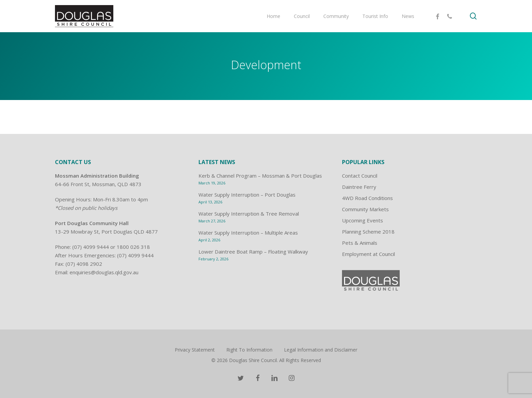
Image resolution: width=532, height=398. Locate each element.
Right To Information (249, 350)
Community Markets (365, 209)
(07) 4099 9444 (91, 247)
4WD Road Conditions (367, 198)
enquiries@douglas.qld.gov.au (104, 272)
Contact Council (360, 176)
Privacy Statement (195, 350)
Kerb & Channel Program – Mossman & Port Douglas (260, 176)
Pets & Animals (360, 243)
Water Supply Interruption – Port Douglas (247, 195)
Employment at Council (368, 254)
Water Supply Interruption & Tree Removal (249, 214)
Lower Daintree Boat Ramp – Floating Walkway (253, 252)
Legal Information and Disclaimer (321, 350)
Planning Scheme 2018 (368, 232)
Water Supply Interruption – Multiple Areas (248, 233)
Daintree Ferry (359, 187)
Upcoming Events (363, 220)
